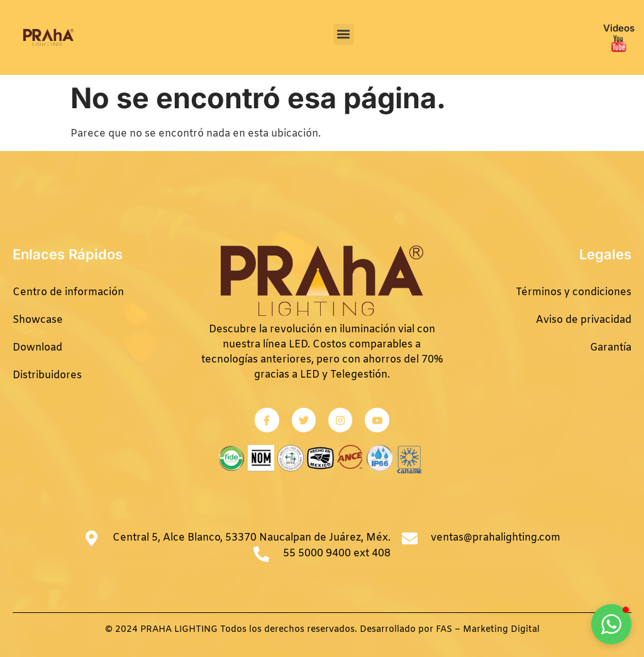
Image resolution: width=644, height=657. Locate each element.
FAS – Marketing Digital (488, 630)
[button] (344, 34)
